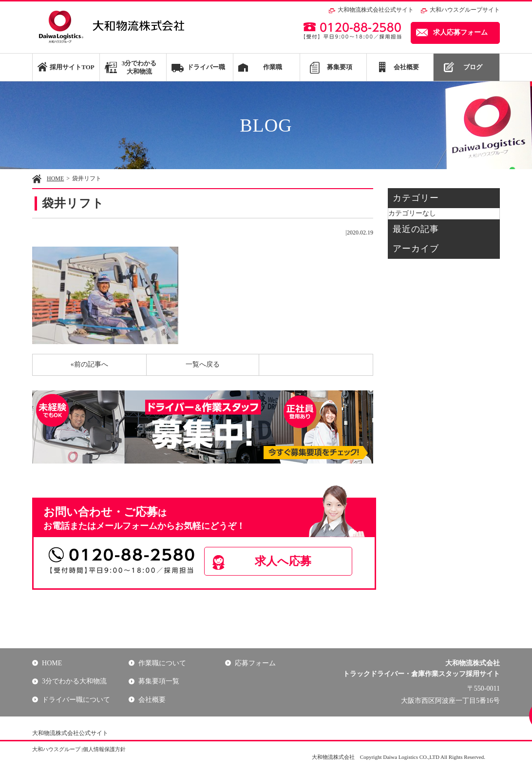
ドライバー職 (206, 67)
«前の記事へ (89, 364)
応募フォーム (255, 663)
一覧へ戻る (203, 364)
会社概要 (406, 67)
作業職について (162, 663)
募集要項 (340, 67)
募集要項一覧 (159, 681)
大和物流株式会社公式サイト (376, 10)
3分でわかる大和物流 (139, 67)
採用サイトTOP (72, 67)
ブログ (473, 67)
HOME (55, 178)
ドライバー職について (76, 700)
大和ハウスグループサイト (465, 10)
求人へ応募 (284, 561)
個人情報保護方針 (104, 749)
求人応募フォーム (460, 32)
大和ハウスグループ (56, 749)
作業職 (273, 67)
